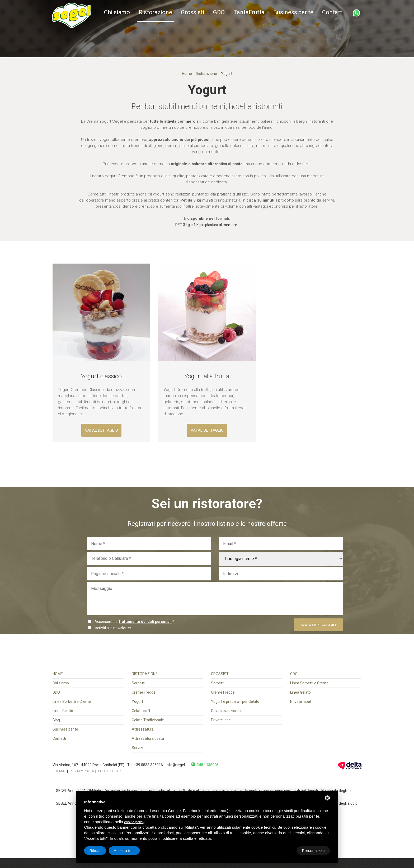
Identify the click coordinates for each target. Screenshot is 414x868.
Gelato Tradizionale (148, 720)
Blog (56, 720)
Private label (221, 720)
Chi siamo (117, 12)
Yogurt (137, 702)
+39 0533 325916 (148, 765)
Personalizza (101, 850)
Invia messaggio (318, 625)
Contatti (333, 12)
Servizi (137, 748)
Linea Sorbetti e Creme (72, 702)
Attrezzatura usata (148, 738)
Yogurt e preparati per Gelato (235, 702)
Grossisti (193, 12)
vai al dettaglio (102, 430)
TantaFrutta (249, 12)
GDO (219, 12)
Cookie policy (110, 771)
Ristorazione (155, 12)
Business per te (293, 12)
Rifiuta (285, 850)
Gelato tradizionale (227, 711)
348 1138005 (205, 765)
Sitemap (59, 771)
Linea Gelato (63, 711)
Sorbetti (138, 683)
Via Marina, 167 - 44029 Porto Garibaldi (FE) (89, 765)
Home (187, 74)
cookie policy (134, 822)
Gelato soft (141, 711)
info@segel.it (177, 765)
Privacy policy (82, 771)
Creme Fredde (144, 692)
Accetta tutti (314, 850)
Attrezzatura (143, 729)
